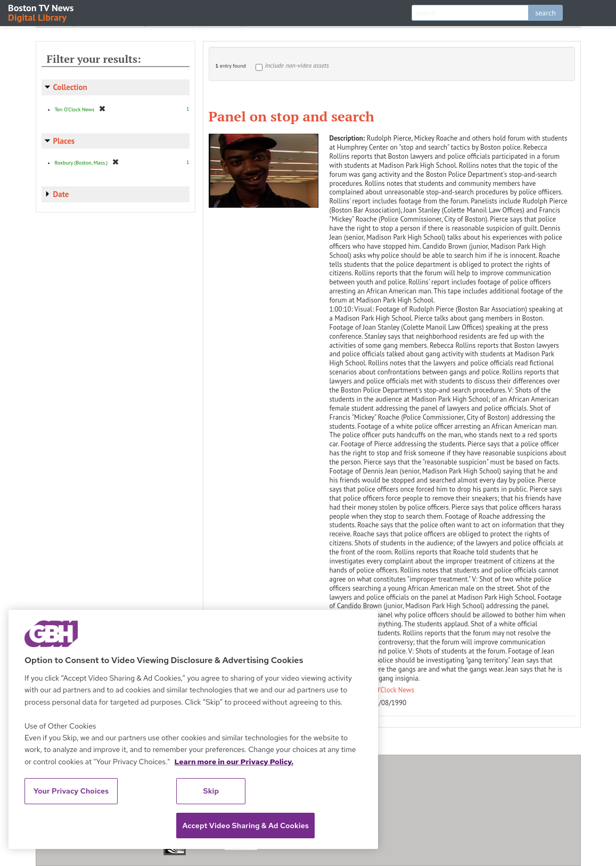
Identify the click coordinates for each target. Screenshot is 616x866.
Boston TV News (42, 12)
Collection (70, 87)
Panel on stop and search (291, 116)
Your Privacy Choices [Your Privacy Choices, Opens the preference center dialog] (71, 791)
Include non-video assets (297, 65)
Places (64, 141)
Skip (211, 791)
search (545, 13)
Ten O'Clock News (388, 690)
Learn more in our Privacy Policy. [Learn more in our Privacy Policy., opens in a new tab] (234, 762)
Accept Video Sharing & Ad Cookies (245, 826)
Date (61, 194)
